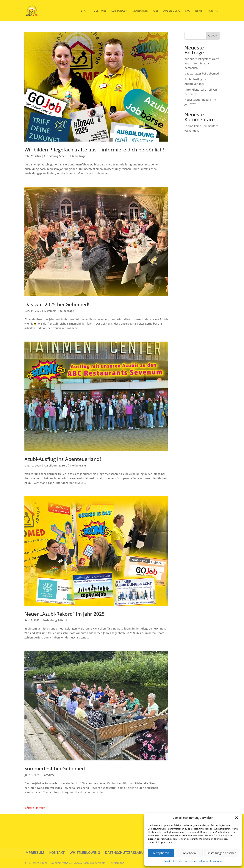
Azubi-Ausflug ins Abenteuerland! (63, 459)
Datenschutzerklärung (196, 861)
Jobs (156, 11)
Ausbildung (172, 11)
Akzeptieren (161, 853)
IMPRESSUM (34, 852)
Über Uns (100, 11)
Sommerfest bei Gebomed (55, 768)
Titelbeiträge (78, 156)
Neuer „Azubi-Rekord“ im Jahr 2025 (65, 614)
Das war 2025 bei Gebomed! (57, 304)
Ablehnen (189, 853)
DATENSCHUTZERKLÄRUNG (127, 852)
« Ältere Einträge (35, 808)
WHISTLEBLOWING (85, 852)
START (85, 11)
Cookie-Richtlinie (173, 861)
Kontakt (213, 11)
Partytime (49, 775)
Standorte (140, 11)
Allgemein (50, 311)
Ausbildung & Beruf (56, 156)
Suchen (213, 36)
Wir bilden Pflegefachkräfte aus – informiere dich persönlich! (94, 150)
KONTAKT (57, 852)
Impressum (216, 861)
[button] (237, 818)
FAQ (188, 11)
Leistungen (119, 11)
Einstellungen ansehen (221, 853)
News (199, 11)
